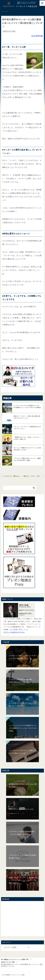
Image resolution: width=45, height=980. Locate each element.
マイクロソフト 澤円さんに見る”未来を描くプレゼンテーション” (13, 476)
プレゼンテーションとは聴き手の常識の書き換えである (23, 857)
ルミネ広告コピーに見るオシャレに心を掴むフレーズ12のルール (23, 704)
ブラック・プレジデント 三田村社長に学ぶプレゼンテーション (27, 428)
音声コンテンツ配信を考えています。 (22, 809)
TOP (16, 959)
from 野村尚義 (37, 36)
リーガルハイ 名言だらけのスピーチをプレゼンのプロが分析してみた (23, 657)
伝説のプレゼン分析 (9, 31)
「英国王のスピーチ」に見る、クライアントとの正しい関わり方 (27, 438)
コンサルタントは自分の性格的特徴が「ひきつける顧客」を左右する (22, 833)
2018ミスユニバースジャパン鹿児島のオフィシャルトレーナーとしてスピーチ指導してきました (23, 880)
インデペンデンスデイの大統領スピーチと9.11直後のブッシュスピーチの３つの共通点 (27, 407)
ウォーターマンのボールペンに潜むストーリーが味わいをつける (23, 752)
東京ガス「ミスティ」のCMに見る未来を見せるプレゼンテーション (27, 417)
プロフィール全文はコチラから (14, 632)
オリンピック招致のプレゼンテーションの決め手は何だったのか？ (27, 449)
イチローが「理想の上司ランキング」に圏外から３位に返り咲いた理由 (27, 459)
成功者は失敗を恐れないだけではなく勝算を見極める (23, 785)
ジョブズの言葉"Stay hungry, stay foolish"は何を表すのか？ (20, 681)
